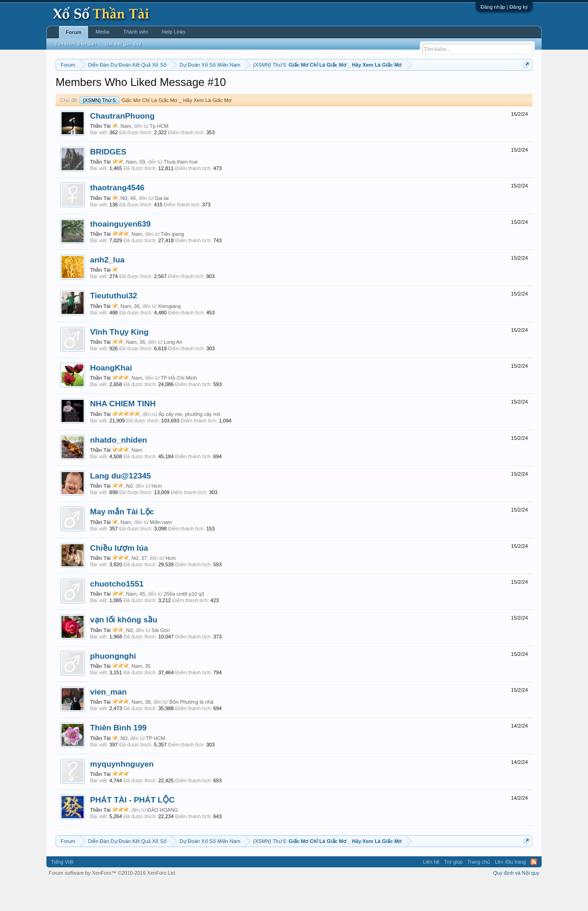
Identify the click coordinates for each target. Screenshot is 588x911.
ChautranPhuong (122, 143)
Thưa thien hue (181, 189)
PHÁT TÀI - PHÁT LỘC (132, 827)
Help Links (174, 32)
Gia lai (161, 226)
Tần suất (414, 88)
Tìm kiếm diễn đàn (75, 44)
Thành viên (136, 32)
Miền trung (131, 88)
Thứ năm (248, 88)
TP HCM (156, 766)
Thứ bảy (299, 88)
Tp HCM (159, 154)
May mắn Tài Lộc (122, 540)
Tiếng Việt (62, 890)
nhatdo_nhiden (119, 467)
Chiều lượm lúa (119, 575)
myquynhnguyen (122, 791)
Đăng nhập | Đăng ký (504, 7)
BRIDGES (108, 179)
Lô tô (435, 88)
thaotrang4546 (117, 216)
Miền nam (74, 88)
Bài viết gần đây (123, 44)
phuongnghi (113, 683)
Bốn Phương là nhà (191, 729)
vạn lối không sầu (124, 648)
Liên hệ (431, 890)
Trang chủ (479, 890)
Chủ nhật (325, 88)
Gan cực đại (384, 88)
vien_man (108, 719)
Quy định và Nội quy (517, 901)
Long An (173, 370)
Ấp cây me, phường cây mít (189, 442)
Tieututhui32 (114, 324)
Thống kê (352, 88)
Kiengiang (169, 334)
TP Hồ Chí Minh (179, 405)
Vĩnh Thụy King (119, 359)
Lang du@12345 (120, 503)
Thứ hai (179, 88)
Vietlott (157, 88)
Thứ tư (224, 88)
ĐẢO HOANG (163, 837)
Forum (73, 32)
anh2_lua (107, 287)
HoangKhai (111, 395)
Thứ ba (202, 88)
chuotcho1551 (117, 611)
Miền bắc (102, 88)
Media (102, 32)
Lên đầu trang (510, 890)
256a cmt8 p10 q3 (184, 621)
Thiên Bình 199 (118, 756)
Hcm (157, 513)
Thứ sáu (274, 88)
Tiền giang (172, 262)
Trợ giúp (453, 890)
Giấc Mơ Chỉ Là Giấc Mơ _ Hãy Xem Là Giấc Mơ (155, 128)
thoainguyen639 (120, 251)
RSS (534, 890)
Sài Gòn (161, 658)
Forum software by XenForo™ (113, 901)
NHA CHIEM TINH (123, 432)
